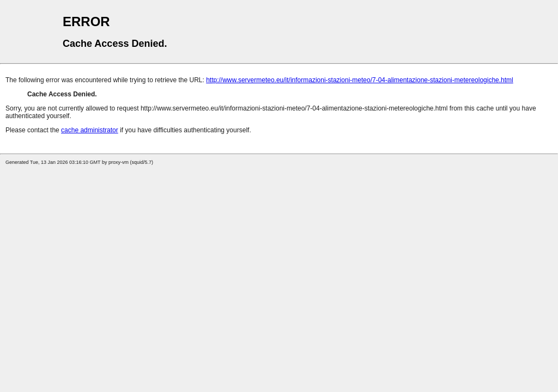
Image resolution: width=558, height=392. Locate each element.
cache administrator (90, 130)
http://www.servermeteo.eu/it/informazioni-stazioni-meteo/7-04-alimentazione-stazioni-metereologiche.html (360, 80)
